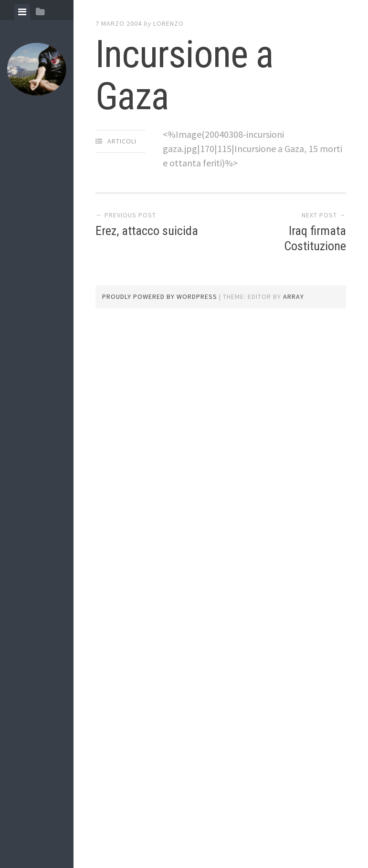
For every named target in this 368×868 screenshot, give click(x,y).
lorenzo (168, 23)
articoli (122, 141)
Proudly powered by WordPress (160, 296)
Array (294, 296)
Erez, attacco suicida (147, 231)
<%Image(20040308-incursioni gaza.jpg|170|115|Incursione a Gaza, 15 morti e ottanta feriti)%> (252, 148)
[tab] (22, 12)
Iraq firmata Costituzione (315, 238)
